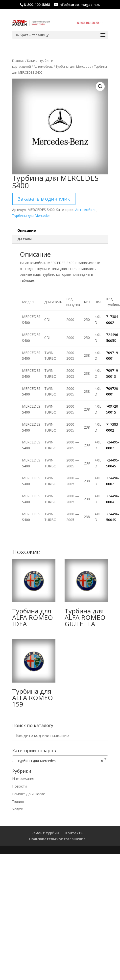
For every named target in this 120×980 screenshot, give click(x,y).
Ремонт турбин (45, 833)
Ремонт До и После (29, 794)
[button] (100, 86)
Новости (19, 786)
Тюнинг (18, 802)
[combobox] (60, 759)
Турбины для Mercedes (73, 66)
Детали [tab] (24, 239)
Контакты (74, 833)
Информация (23, 779)
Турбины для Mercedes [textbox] (59, 761)
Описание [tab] (27, 230)
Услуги (18, 809)
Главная (18, 61)
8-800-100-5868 (37, 5)
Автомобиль (43, 66)
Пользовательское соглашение (57, 839)
